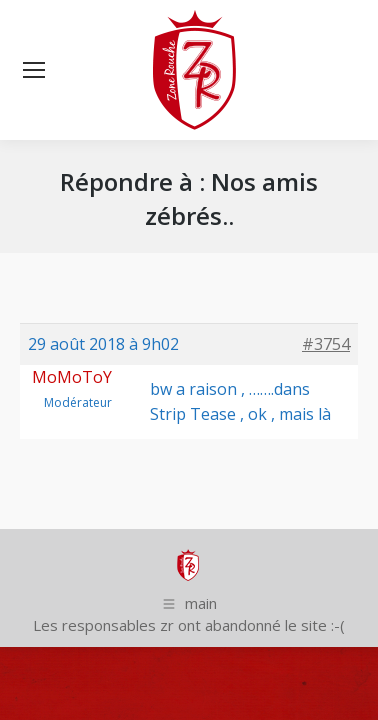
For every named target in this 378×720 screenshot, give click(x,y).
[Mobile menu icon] (34, 70)
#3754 (326, 344)
